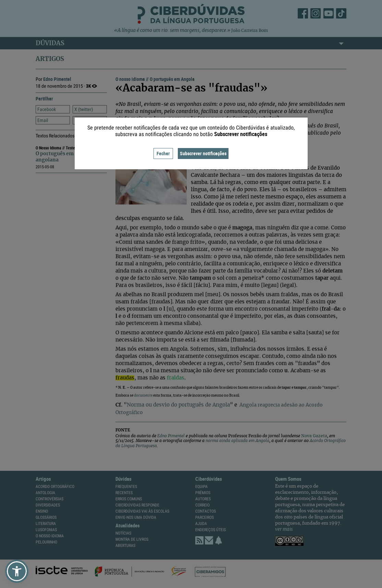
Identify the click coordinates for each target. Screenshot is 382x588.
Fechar (163, 153)
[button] (17, 571)
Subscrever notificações (203, 153)
